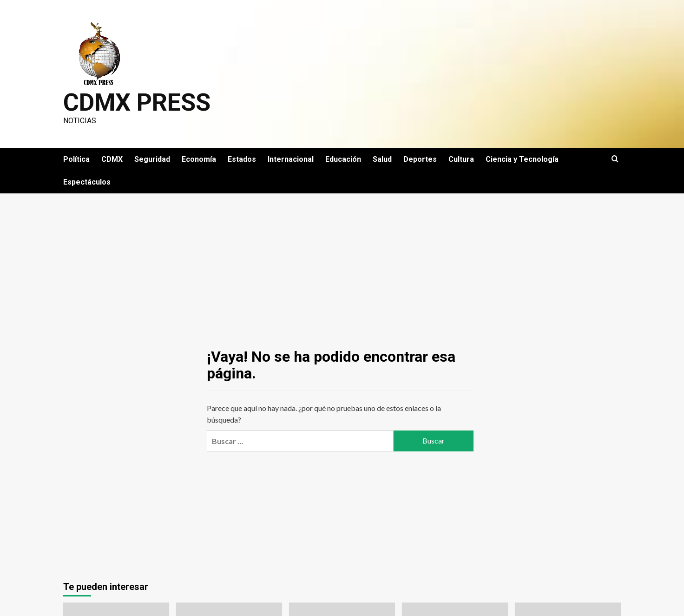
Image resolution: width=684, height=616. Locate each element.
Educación (343, 159)
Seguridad (152, 159)
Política (76, 159)
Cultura (461, 159)
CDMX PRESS (137, 103)
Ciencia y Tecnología (522, 159)
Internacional (291, 159)
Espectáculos (87, 182)
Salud (382, 159)
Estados (242, 159)
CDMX (112, 159)
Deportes (420, 159)
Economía (199, 159)
